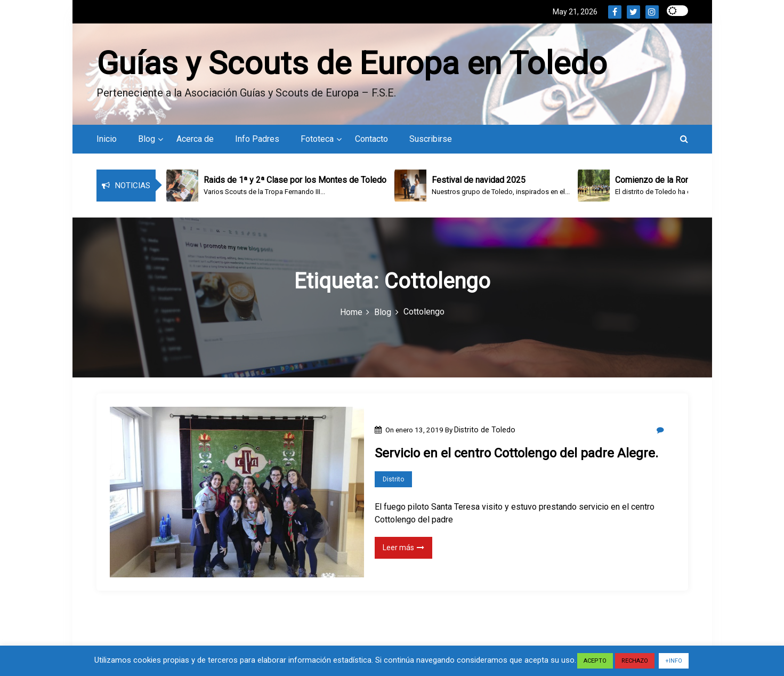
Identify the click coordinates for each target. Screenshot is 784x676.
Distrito (393, 479)
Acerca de (195, 139)
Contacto (371, 139)
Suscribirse (431, 139)
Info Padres (257, 139)
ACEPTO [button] (595, 661)
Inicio (107, 139)
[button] (684, 139)
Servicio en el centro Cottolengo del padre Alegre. (516, 453)
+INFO (674, 661)
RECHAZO (635, 661)
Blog (147, 139)
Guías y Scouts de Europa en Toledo (352, 63)
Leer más (403, 548)
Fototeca (317, 139)
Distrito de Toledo (485, 430)
